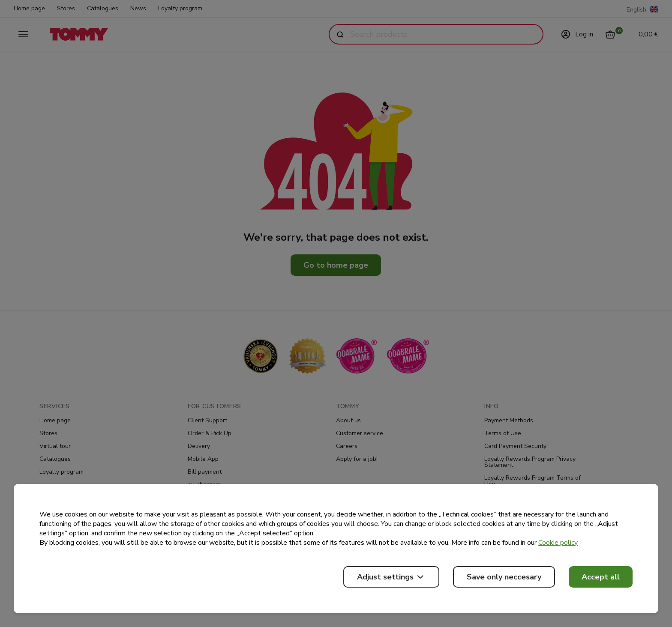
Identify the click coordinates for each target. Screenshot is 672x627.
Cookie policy (558, 543)
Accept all (601, 577)
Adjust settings (391, 577)
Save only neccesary (504, 577)
